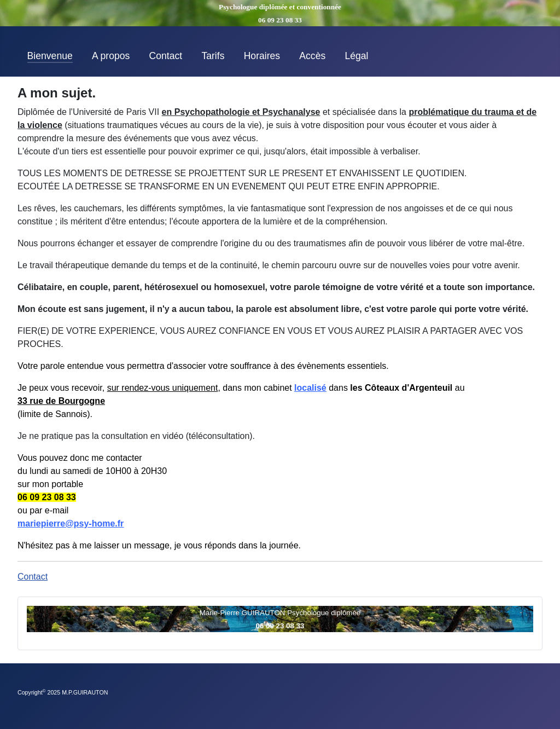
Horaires (262, 56)
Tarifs (213, 56)
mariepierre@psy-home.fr (71, 523)
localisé (310, 388)
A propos (111, 56)
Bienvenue (50, 56)
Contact (166, 56)
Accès (312, 56)
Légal (356, 56)
